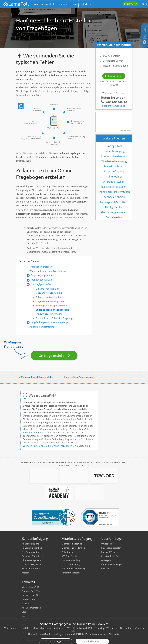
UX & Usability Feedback (33, 564)
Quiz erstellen (114, 217)
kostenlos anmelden (34, 432)
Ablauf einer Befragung (42, 327)
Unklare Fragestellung (48, 289)
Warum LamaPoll (44, 4)
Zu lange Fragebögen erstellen (52, 305)
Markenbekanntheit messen (31, 571)
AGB (24, 624)
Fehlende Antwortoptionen (50, 297)
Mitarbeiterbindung (71, 564)
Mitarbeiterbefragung (114, 161)
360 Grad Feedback (71, 556)
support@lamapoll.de (114, 106)
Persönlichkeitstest (71, 573)
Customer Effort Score (32, 556)
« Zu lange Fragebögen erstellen (37, 377)
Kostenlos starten (114, 76)
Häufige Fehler (114, 207)
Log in (144, 4)
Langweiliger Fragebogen (49, 314)
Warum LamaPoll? (30, 587)
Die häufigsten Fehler (41, 284)
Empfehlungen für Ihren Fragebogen (50, 322)
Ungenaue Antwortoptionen (51, 301)
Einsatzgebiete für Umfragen (110, 558)
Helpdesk (85, 4)
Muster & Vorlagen (110, 552)
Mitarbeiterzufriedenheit (73, 548)
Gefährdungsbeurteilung (73, 569)
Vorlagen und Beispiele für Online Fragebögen (48, 446)
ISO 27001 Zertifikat (31, 595)
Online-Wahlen (114, 177)
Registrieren (131, 4)
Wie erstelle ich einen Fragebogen (48, 271)
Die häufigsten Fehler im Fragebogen (55, 318)
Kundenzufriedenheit (114, 156)
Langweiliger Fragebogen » (79, 377)
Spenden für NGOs (31, 591)
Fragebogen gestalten (42, 275)
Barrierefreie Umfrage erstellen (111, 566)
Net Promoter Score (31, 552)
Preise (74, 4)
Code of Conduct (30, 599)
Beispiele (62, 4)
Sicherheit (27, 604)
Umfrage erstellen (53, 356)
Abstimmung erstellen (114, 212)
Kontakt (26, 620)
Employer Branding (71, 560)
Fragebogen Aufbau (41, 280)
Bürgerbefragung (114, 171)
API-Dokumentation (31, 608)
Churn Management (31, 560)
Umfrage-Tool (114, 146)
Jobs (24, 616)
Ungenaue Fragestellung (49, 293)
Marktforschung (114, 166)
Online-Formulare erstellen (114, 192)
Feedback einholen (114, 197)
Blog (24, 612)
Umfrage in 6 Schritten (114, 202)
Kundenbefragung (114, 151)
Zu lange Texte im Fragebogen (52, 310)
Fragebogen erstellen (41, 267)
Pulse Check (67, 552)
